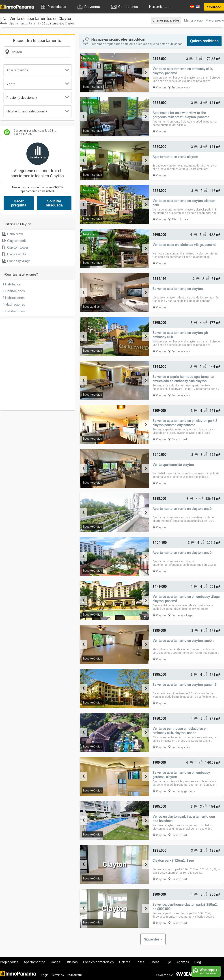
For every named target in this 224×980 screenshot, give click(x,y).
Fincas (155, 962)
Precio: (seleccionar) (38, 98)
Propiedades (57, 7)
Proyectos (92, 7)
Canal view (15, 234)
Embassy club (17, 254)
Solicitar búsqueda (54, 203)
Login (45, 975)
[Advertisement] (42, 365)
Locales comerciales (98, 962)
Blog (198, 962)
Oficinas (72, 962)
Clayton (161, 87)
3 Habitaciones (14, 298)
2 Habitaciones (14, 291)
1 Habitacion (12, 284)
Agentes (183, 962)
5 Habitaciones (14, 311)
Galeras (125, 962)
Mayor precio (215, 20)
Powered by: (165, 975)
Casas (56, 962)
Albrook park (180, 219)
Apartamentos (38, 70)
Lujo (168, 962)
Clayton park (16, 241)
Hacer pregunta (19, 203)
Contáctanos (128, 7)
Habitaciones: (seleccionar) (38, 111)
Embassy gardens (183, 791)
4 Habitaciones (14, 304)
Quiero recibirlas (204, 41)
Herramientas (159, 7)
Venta (38, 84)
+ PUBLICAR (214, 7)
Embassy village (19, 261)
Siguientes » (153, 939)
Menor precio (193, 20)
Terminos (58, 975)
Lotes (140, 962)
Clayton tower (18, 247)
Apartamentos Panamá (24, 23)
